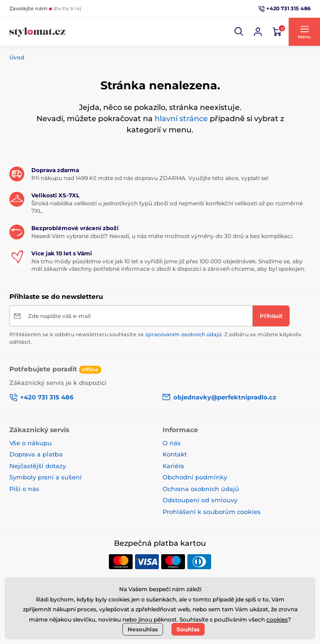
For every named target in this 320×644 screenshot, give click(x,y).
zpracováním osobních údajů (183, 334)
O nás (172, 443)
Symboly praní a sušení (46, 477)
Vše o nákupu (31, 443)
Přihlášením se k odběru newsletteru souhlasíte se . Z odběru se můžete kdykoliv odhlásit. (155, 338)
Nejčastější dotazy (38, 466)
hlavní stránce (181, 119)
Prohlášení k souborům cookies (212, 512)
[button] (239, 32)
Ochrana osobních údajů (201, 489)
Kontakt (175, 454)
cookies (277, 619)
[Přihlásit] (271, 316)
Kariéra (173, 466)
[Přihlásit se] (258, 32)
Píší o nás (24, 489)
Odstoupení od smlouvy (200, 500)
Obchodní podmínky (195, 477)
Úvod (17, 57)
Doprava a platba (36, 454)
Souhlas (188, 629)
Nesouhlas (143, 629)
